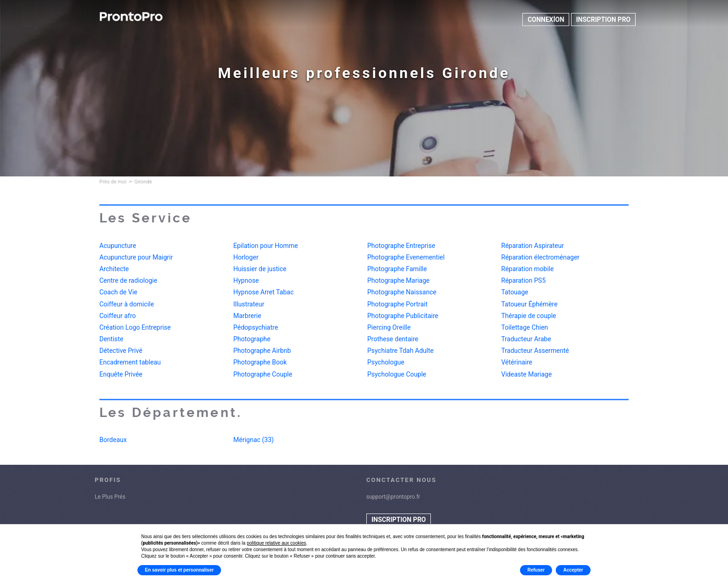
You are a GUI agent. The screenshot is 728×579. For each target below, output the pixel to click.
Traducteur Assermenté (535, 351)
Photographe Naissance (402, 292)
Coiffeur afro (118, 316)
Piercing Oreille (389, 327)
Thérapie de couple (529, 316)
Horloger (246, 257)
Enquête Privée (121, 374)
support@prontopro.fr (393, 497)
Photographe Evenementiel (406, 257)
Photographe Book (260, 362)
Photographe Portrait (397, 304)
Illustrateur (249, 304)
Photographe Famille (397, 269)
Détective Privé (121, 351)
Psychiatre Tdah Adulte (400, 351)
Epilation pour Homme (266, 246)
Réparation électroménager (541, 257)
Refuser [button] (536, 570)
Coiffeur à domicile (127, 304)
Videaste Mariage (527, 374)
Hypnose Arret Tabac (264, 292)
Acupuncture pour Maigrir (136, 257)
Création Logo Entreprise (135, 327)
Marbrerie (247, 316)
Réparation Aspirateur (533, 246)
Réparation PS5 (524, 280)
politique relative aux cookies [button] (276, 543)
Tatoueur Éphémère (530, 304)
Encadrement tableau (130, 362)
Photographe (252, 339)
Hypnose (246, 280)
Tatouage (515, 292)
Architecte (114, 269)
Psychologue (386, 362)
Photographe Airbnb (262, 351)
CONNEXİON (546, 20)
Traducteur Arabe (526, 339)
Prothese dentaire (393, 339)
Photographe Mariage (398, 280)
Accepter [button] (573, 570)
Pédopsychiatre (256, 327)
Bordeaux (113, 440)
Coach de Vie (118, 292)
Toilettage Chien (525, 327)
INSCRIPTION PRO (603, 20)
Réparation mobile (528, 269)
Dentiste (111, 339)
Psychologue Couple (397, 374)
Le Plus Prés (110, 497)
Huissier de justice (260, 269)
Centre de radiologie (128, 280)
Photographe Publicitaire (403, 316)
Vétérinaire (517, 362)
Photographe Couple (263, 374)
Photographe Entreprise (401, 246)
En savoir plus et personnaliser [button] (179, 570)
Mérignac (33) (254, 440)
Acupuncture (118, 246)
